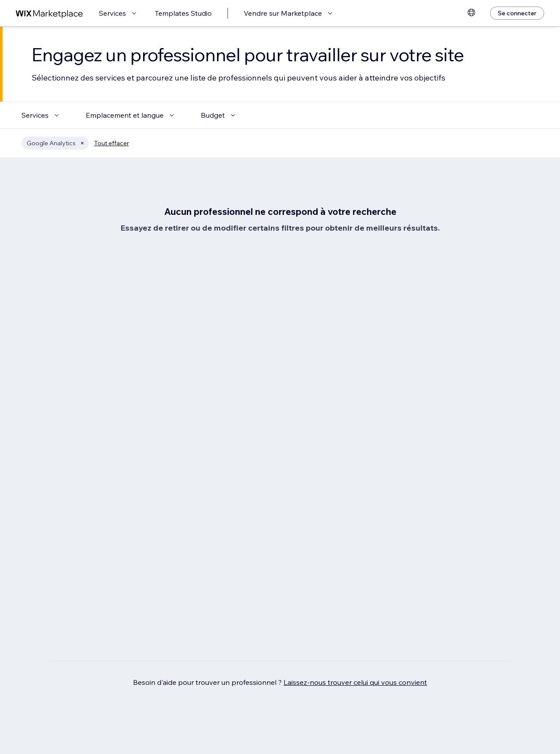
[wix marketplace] (49, 13)
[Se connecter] (517, 13)
